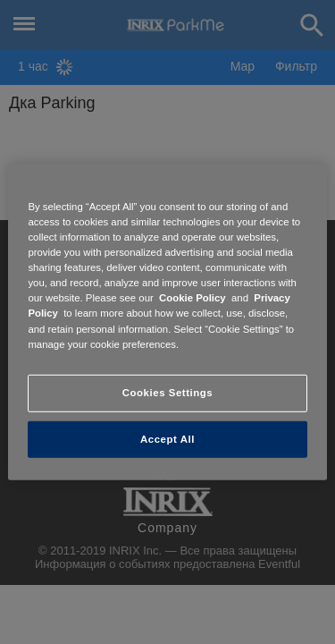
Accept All (167, 438)
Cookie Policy (193, 298)
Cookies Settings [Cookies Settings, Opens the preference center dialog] (167, 392)
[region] (167, 322)
